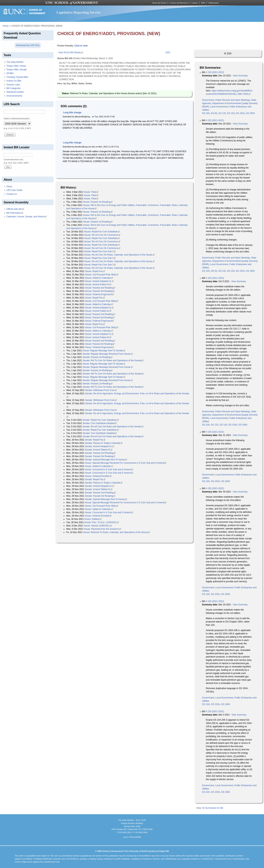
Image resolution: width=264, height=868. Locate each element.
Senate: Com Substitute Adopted (100, 423)
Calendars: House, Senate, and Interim (26, 217)
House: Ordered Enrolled (98, 476)
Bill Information (15, 213)
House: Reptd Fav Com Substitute (102, 232)
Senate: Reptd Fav (95, 440)
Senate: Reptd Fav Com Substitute (101, 420)
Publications (213, 3)
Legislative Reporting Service (79, 12)
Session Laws (13, 85)
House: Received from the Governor (102, 529)
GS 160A (250, 113)
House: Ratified (93, 519)
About (9, 186)
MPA (203, 3)
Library (195, 3)
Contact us (12, 194)
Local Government (219, 107)
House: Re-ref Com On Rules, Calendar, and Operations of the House (119, 255)
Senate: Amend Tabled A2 (99, 450)
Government (208, 100)
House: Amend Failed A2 (98, 284)
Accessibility (135, 837)
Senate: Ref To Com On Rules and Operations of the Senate (113, 360)
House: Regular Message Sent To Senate (104, 351)
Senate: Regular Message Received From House (108, 354)
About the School (159, 3)
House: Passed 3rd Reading (100, 291)
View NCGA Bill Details (71, 52)
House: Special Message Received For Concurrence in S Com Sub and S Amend (126, 463)
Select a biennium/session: (17, 119)
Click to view (81, 46)
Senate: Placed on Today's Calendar (104, 443)
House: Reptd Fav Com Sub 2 (100, 251)
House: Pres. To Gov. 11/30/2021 (102, 522)
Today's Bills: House (16, 66)
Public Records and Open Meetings (233, 100)
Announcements (14, 96)
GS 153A (240, 113)
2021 (168, 52)
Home (6, 26)
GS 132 (222, 113)
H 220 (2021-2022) (215, 72)
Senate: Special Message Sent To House (106, 460)
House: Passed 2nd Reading (100, 288)
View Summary (240, 76)
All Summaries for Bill (213, 808)
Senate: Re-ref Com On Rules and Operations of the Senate (113, 427)
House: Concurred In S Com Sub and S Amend (109, 470)
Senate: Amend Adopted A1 (99, 446)
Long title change (72, 113)
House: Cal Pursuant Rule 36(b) (102, 275)
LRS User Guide (14, 190)
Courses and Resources (179, 3)
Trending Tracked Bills (17, 77)
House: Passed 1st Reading (98, 202)
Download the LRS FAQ (28, 45)
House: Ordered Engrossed (99, 294)
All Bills (10, 73)
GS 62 (214, 113)
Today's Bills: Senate (16, 70)
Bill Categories (13, 88)
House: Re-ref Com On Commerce (102, 235)
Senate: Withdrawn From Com (101, 390)
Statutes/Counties (15, 92)
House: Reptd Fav (95, 271)
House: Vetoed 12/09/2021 (98, 526)
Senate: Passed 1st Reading (98, 357)
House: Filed (91, 192)
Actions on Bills (14, 81)
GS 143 (231, 113)
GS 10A (206, 113)
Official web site (15, 209)
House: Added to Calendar (99, 278)
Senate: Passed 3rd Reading (100, 456)
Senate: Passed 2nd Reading (100, 453)
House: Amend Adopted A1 (99, 281)
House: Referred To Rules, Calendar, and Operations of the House (117, 532)
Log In (126, 837)
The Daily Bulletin (15, 62)
